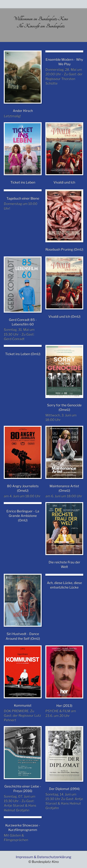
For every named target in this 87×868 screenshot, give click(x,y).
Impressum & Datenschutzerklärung (43, 857)
